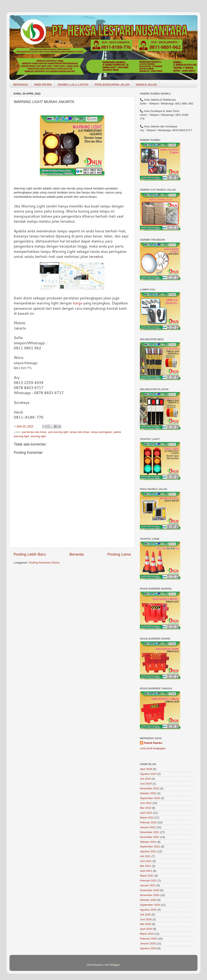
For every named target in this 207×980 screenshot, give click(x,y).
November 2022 (150, 788)
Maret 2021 (147, 876)
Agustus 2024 (148, 774)
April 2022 (146, 813)
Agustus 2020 (148, 910)
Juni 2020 (146, 919)
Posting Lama (119, 554)
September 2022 (150, 798)
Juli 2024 (145, 779)
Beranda (77, 554)
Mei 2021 (146, 866)
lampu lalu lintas (80, 432)
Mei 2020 (146, 924)
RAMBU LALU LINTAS (73, 85)
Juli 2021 (145, 856)
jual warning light (58, 432)
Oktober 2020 (148, 900)
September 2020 (150, 905)
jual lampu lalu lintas (34, 432)
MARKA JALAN (146, 85)
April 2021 (146, 871)
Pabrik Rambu (153, 743)
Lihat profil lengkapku (153, 748)
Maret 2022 (147, 818)
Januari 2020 (148, 943)
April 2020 (146, 929)
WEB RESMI (43, 85)
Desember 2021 (150, 832)
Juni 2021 (146, 861)
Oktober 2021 (148, 842)
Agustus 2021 (148, 851)
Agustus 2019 (148, 948)
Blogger (115, 965)
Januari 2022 (148, 827)
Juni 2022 (146, 803)
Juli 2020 (145, 915)
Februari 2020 (148, 939)
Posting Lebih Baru (30, 554)
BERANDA (21, 85)
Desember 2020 (150, 890)
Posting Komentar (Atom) (44, 563)
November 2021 (150, 837)
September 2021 (150, 847)
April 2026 (146, 769)
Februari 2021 (148, 881)
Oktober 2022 (148, 793)
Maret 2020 (147, 934)
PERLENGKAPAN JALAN (112, 85)
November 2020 (150, 895)
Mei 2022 (146, 808)
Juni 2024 (146, 784)
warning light (38, 436)
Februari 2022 (148, 822)
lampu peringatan (101, 432)
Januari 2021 (148, 885)
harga (78, 303)
